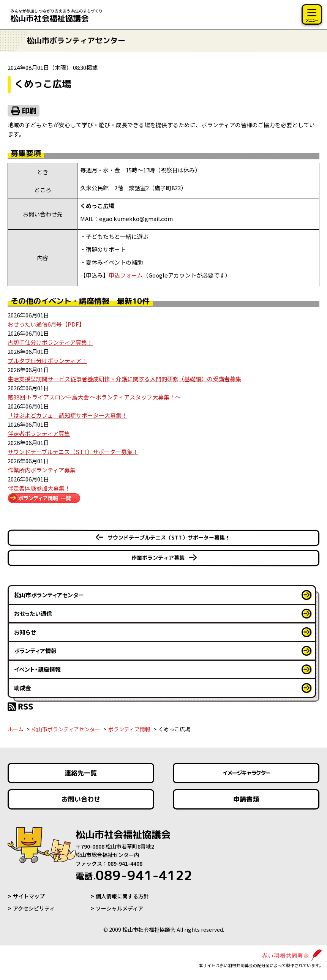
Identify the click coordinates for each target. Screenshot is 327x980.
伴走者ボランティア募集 (39, 433)
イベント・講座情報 (37, 669)
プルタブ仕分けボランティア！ (47, 361)
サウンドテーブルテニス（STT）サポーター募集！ (73, 452)
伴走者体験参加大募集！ (39, 488)
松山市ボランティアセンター (49, 595)
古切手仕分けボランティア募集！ (50, 342)
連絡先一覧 (81, 773)
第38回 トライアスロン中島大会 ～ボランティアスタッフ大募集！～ (94, 397)
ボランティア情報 (35, 651)
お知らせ (25, 632)
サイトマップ (29, 896)
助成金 (23, 688)
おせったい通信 (33, 613)
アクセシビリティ (34, 908)
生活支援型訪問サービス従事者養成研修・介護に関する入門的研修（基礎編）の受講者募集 (124, 379)
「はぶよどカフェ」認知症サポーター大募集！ (67, 415)
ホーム (16, 729)
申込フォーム (126, 275)
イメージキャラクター (246, 773)
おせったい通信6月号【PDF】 (46, 324)
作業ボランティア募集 (158, 558)
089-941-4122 (134, 875)
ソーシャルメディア (119, 908)
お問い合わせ (81, 799)
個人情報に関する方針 (122, 896)
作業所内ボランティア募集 (42, 470)
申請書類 (246, 799)
